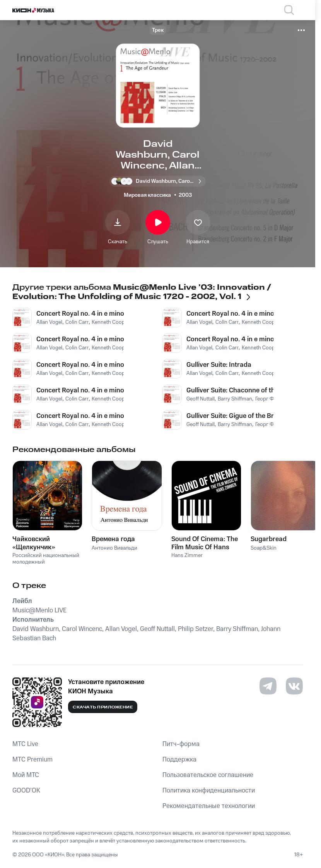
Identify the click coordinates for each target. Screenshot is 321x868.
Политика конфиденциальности (209, 791)
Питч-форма (181, 744)
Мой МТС (26, 775)
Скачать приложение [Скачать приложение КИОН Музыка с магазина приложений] (103, 707)
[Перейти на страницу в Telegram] (268, 686)
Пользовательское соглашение (208, 775)
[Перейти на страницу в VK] (294, 686)
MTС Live (25, 744)
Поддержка (179, 760)
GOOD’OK (26, 791)
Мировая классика (147, 195)
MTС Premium (32, 760)
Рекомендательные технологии (209, 806)
